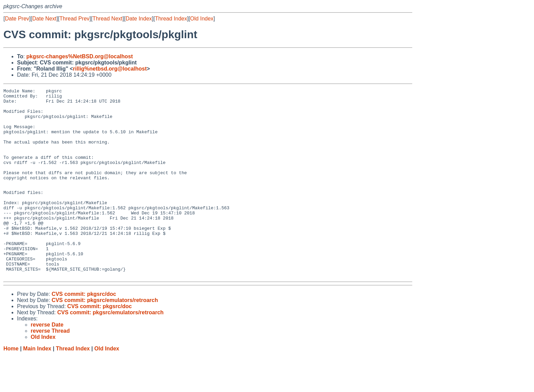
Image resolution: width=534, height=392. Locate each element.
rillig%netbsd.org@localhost (110, 69)
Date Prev (17, 19)
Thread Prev (75, 19)
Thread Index (171, 19)
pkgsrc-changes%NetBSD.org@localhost (80, 56)
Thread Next (107, 19)
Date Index (139, 19)
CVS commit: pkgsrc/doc (84, 331)
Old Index (202, 19)
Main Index (37, 385)
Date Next (44, 19)
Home (11, 385)
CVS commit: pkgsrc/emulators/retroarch (105, 337)
